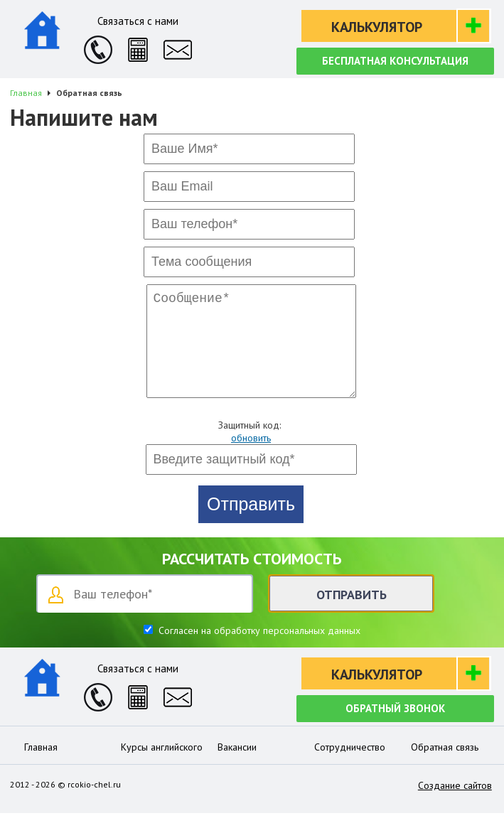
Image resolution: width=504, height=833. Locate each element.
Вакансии (237, 767)
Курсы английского (162, 767)
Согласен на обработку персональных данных (258, 650)
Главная (41, 767)
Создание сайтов (455, 805)
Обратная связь (445, 767)
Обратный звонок (395, 728)
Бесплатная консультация (395, 61)
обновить (251, 458)
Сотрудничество (350, 767)
